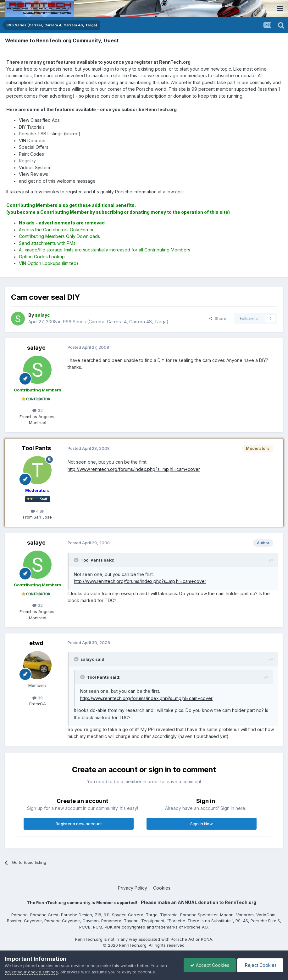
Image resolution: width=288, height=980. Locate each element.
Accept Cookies (210, 965)
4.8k (38, 511)
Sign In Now (202, 824)
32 (38, 410)
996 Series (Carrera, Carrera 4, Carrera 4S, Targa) (116, 322)
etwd (36, 643)
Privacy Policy (133, 888)
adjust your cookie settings (31, 972)
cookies (46, 966)
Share (218, 318)
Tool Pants (36, 448)
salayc (36, 348)
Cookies (162, 888)
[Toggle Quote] (77, 560)
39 (38, 698)
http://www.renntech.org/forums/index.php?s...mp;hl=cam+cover (134, 469)
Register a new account (79, 824)
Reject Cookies (260, 965)
